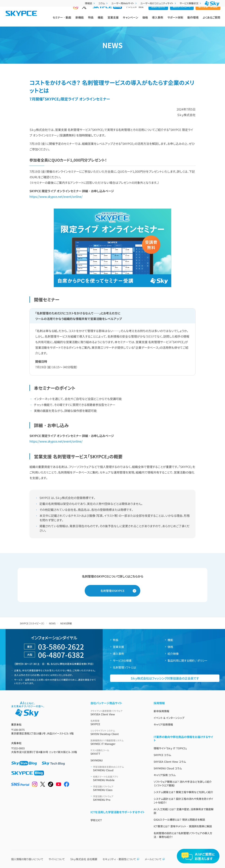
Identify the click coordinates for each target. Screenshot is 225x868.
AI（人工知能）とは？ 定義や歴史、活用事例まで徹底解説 (184, 811)
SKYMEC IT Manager (118, 742)
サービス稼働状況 (191, 3)
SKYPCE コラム (162, 755)
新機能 (80, 21)
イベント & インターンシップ (169, 718)
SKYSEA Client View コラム (170, 762)
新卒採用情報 (161, 711)
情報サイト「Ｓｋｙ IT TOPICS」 (170, 748)
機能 (100, 21)
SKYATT (118, 752)
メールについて (155, 859)
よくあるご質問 (211, 21)
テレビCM (131, 13)
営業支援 (113, 21)
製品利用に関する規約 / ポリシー (187, 660)
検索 (141, 13)
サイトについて (57, 859)
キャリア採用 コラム (165, 775)
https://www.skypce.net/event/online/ (56, 196)
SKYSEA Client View (118, 713)
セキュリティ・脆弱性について (121, 859)
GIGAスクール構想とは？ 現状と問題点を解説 (179, 820)
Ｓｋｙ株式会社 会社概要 (84, 859)
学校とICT (96, 820)
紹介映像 (173, 654)
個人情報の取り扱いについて (27, 859)
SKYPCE (118, 722)
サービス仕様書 (122, 660)
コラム (103, 3)
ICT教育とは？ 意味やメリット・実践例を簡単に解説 (183, 826)
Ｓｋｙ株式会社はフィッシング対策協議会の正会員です (165, 678)
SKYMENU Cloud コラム (168, 768)
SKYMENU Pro (119, 798)
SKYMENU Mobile (119, 778)
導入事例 (158, 21)
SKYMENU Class (119, 788)
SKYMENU (97, 760)
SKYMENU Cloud (119, 769)
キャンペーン (130, 21)
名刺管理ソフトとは (124, 667)
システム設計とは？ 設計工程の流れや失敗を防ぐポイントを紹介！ (183, 801)
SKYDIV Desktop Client (118, 732)
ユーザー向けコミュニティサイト (158, 3)
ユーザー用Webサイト (124, 3)
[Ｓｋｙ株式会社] (212, 3)
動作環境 (193, 21)
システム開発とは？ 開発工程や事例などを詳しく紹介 (183, 792)
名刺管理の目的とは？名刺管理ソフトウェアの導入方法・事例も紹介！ (183, 835)
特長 (91, 21)
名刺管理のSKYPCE (112, 591)
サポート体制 (175, 21)
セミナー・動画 (62, 21)
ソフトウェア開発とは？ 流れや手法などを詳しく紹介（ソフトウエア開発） (183, 784)
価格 (145, 21)
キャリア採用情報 (163, 724)
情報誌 (90, 3)
